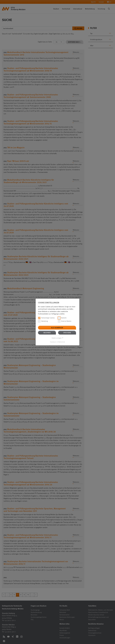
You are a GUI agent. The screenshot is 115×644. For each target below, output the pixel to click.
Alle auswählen (57, 328)
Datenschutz (62, 342)
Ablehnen (47, 333)
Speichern (67, 333)
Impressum (53, 342)
